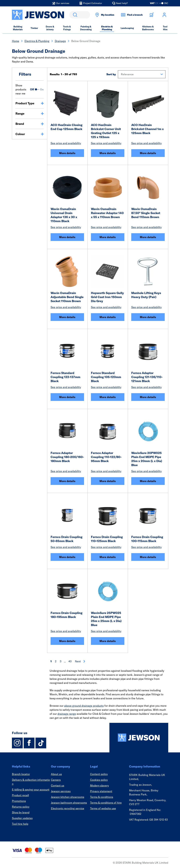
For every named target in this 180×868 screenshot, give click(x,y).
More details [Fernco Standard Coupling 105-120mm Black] (108, 397)
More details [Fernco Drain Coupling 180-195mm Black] (67, 641)
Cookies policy (99, 780)
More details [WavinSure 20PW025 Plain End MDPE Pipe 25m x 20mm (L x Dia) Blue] (148, 481)
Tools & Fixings (67, 28)
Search (74, 15)
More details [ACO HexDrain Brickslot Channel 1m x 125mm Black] (148, 153)
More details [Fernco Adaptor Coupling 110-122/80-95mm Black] (108, 481)
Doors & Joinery (50, 28)
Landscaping (127, 28)
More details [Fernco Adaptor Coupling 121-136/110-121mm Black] (148, 397)
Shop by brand (21, 812)
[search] (80, 15)
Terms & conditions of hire (106, 803)
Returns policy (21, 807)
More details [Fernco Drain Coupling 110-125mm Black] (108, 557)
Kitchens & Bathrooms (148, 28)
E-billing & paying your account (31, 790)
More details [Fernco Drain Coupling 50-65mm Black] (67, 557)
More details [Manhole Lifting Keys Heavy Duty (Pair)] (148, 317)
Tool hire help (20, 824)
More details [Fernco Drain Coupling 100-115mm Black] (148, 557)
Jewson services (61, 791)
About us (56, 774)
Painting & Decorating (86, 28)
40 (70, 661)
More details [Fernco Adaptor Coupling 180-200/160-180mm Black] (67, 481)
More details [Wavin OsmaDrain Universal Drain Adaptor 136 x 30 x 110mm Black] (67, 237)
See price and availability (66, 143)
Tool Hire (165, 28)
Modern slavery (99, 786)
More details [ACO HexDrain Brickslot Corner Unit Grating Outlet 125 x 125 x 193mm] (108, 153)
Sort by (111, 74)
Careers (56, 780)
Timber (34, 28)
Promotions (19, 801)
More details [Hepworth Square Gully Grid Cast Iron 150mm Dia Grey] (108, 317)
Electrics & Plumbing (107, 28)
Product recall (20, 795)
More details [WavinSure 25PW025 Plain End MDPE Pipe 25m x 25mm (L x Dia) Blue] (108, 641)
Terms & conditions (102, 797)
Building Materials (18, 28)
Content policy (99, 774)
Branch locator (21, 774)
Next (80, 661)
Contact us (58, 786)
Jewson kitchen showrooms (68, 797)
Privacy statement (101, 791)
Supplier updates (22, 818)
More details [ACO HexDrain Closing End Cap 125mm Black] (67, 153)
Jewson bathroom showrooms (69, 803)
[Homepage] (139, 738)
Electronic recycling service (68, 808)
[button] (142, 74)
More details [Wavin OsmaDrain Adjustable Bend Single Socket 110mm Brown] (67, 317)
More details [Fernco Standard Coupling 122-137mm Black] (67, 397)
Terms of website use (103, 808)
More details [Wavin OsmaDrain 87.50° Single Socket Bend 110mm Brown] (148, 237)
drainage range (67, 714)
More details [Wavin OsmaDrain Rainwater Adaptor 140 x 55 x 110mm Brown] (108, 237)
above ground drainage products (84, 706)
